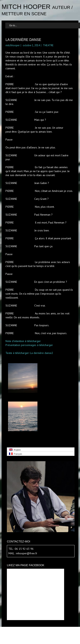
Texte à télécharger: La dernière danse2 (29, 353)
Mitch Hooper (26, 7)
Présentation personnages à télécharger (29, 345)
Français (15, 454)
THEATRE (48, 45)
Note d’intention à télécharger (23, 341)
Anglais (15, 450)
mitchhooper (13, 45)
